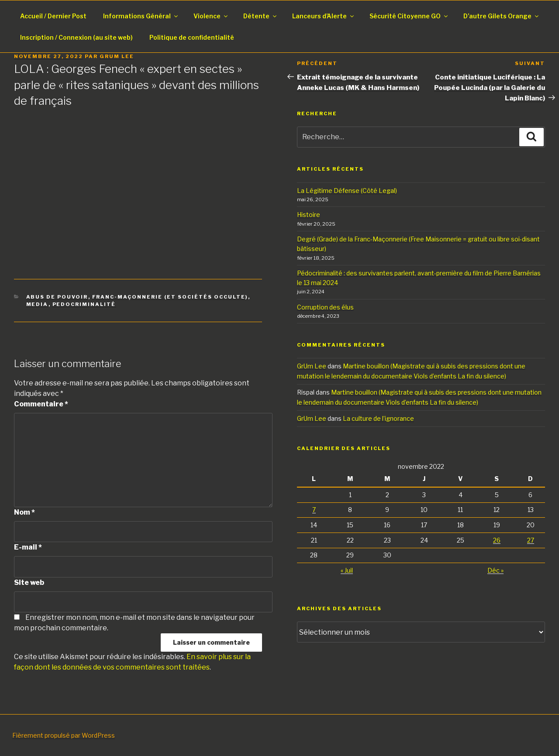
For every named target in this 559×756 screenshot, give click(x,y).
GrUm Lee (117, 56)
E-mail (28, 547)
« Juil (347, 570)
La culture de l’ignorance (378, 418)
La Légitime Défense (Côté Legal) (347, 191)
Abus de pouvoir (57, 297)
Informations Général (141, 16)
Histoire (309, 215)
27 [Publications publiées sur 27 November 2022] (531, 540)
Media (37, 304)
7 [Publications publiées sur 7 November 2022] (314, 510)
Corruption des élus (325, 307)
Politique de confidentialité (192, 37)
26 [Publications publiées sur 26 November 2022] (497, 540)
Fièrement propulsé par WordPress (64, 735)
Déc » (495, 570)
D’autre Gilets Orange (502, 16)
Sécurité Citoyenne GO (409, 16)
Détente (261, 16)
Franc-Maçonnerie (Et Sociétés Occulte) (170, 297)
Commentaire (41, 404)
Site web (29, 582)
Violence (211, 16)
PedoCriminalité (84, 304)
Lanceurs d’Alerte (324, 16)
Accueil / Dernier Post (53, 16)
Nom (24, 512)
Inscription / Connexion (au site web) (76, 37)
